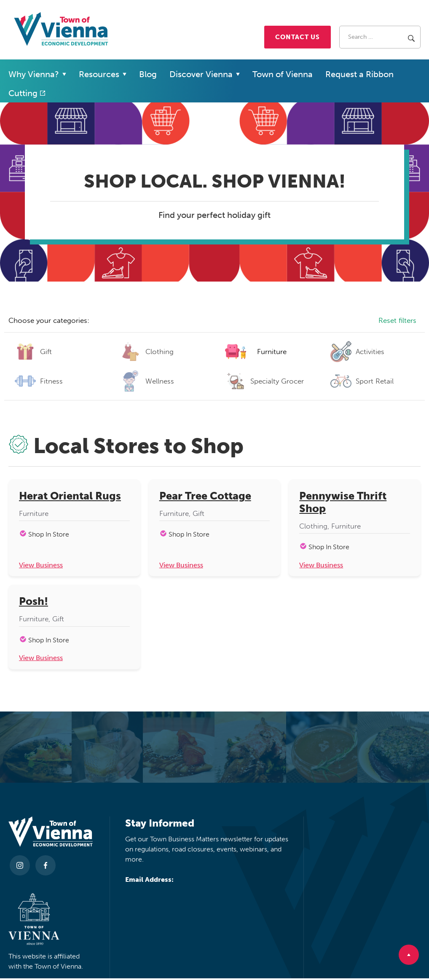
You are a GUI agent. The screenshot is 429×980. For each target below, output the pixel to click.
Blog (148, 74)
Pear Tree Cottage (205, 496)
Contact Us (298, 37)
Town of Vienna (283, 74)
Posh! (34, 602)
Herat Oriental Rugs (70, 496)
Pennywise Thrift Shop (343, 502)
